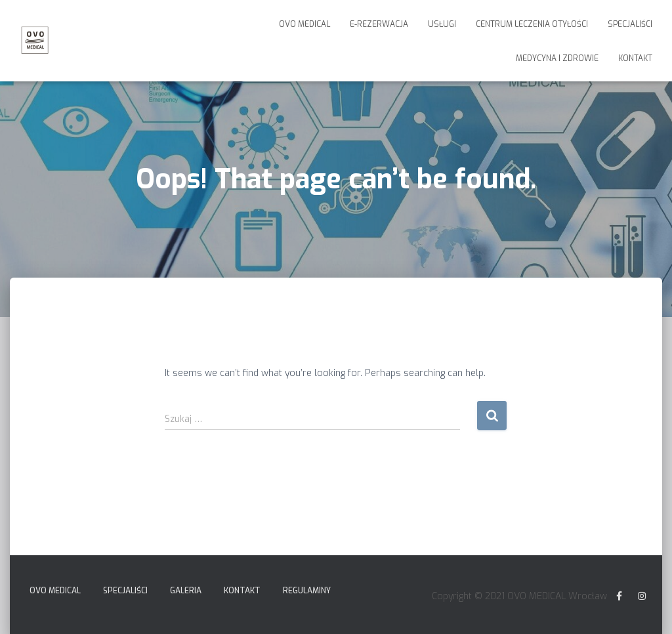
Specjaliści (630, 24)
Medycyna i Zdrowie (557, 58)
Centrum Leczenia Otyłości (532, 24)
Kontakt (635, 58)
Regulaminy (307, 591)
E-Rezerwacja (379, 24)
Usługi (442, 24)
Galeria (186, 591)
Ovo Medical (304, 24)
